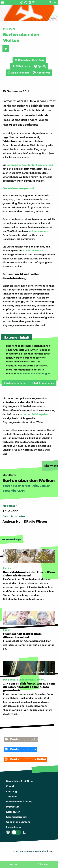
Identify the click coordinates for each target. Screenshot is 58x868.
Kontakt (11, 786)
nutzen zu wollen (33, 250)
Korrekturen (13, 812)
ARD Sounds (21, 66)
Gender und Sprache (18, 822)
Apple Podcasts (18, 73)
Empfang (12, 791)
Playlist (44, 864)
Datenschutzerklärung (19, 801)
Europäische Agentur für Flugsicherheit (30, 165)
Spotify (40, 66)
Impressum (13, 807)
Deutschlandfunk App (29, 60)
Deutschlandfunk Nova (20, 781)
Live (15, 864)
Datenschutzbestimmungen (33, 373)
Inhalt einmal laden (15, 383)
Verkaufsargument (39, 231)
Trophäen (12, 796)
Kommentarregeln (17, 817)
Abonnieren (42, 73)
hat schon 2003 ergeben (34, 414)
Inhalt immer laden (43, 383)
